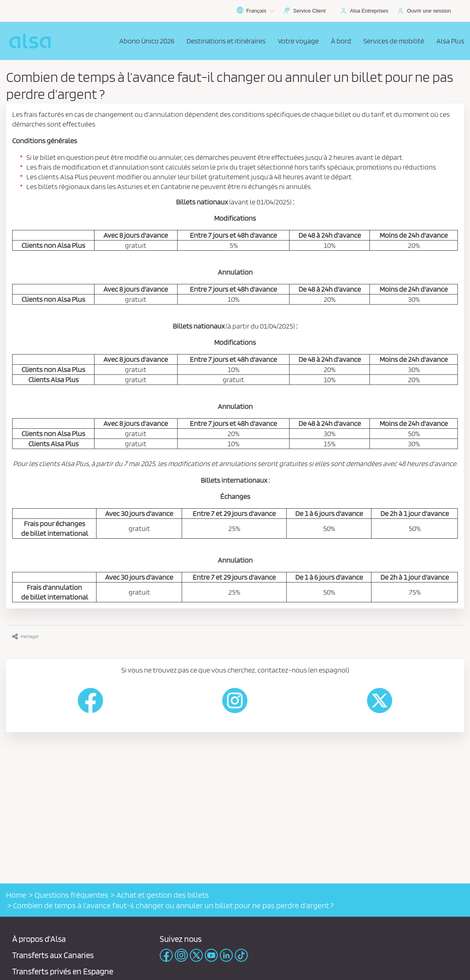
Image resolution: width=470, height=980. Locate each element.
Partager (26, 636)
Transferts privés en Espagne (63, 971)
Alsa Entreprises (369, 11)
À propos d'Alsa (39, 939)
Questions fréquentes (71, 895)
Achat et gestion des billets (163, 895)
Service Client (309, 11)
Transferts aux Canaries (53, 955)
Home (16, 895)
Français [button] (255, 11)
